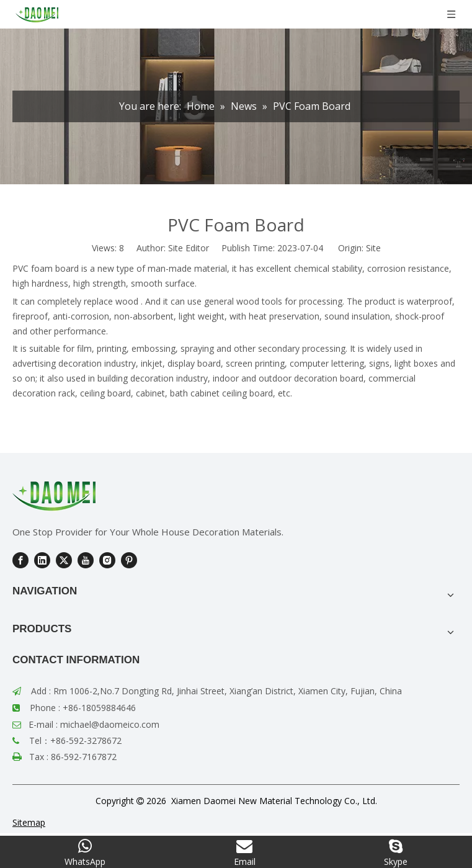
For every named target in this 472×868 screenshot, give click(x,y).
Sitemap (29, 822)
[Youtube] (86, 560)
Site (373, 248)
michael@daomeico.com (110, 724)
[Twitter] (64, 560)
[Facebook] (20, 560)
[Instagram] (107, 560)
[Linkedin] (42, 560)
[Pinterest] (129, 560)
